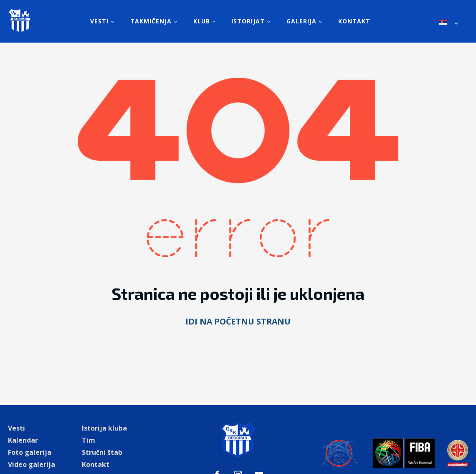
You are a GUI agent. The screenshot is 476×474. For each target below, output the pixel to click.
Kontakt (354, 21)
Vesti (99, 21)
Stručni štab (102, 452)
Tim (89, 440)
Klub (202, 21)
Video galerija (32, 464)
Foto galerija (30, 452)
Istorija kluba (104, 428)
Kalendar (23, 440)
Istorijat (248, 21)
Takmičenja (151, 21)
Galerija (301, 21)
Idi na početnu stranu (238, 321)
